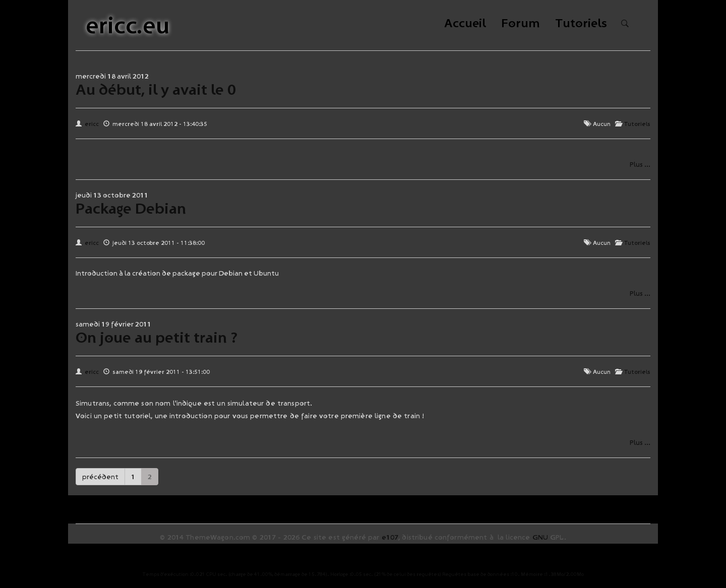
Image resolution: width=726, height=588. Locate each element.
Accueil (465, 24)
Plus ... (640, 164)
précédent (100, 477)
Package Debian (131, 208)
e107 (390, 537)
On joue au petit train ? (157, 337)
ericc (92, 124)
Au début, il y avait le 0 (156, 89)
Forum (521, 24)
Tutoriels (581, 24)
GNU (540, 537)
